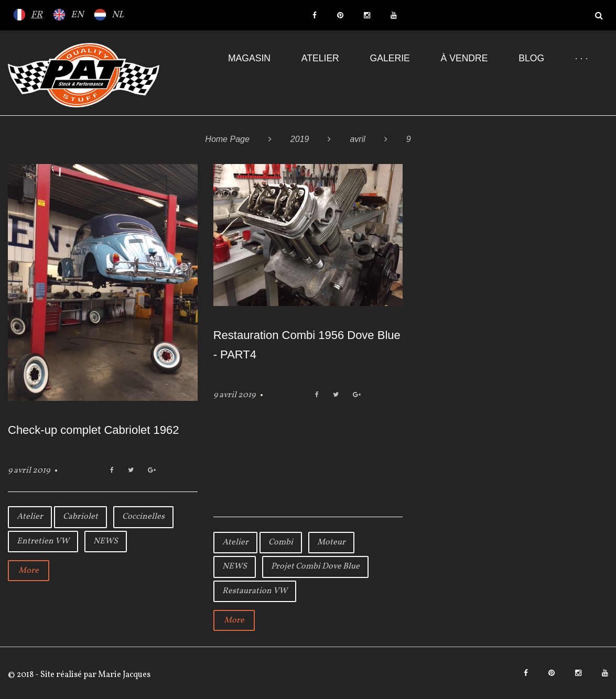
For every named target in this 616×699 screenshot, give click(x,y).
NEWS (106, 541)
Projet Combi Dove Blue (315, 566)
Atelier (320, 58)
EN (77, 15)
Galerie (390, 58)
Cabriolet (80, 517)
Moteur (331, 542)
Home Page (227, 139)
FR (37, 15)
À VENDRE (464, 58)
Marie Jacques (123, 675)
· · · (581, 58)
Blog (531, 58)
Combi (281, 542)
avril (357, 139)
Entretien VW (43, 541)
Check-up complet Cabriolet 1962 (94, 430)
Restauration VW (255, 591)
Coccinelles (143, 517)
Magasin (249, 58)
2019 (300, 139)
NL (118, 15)
